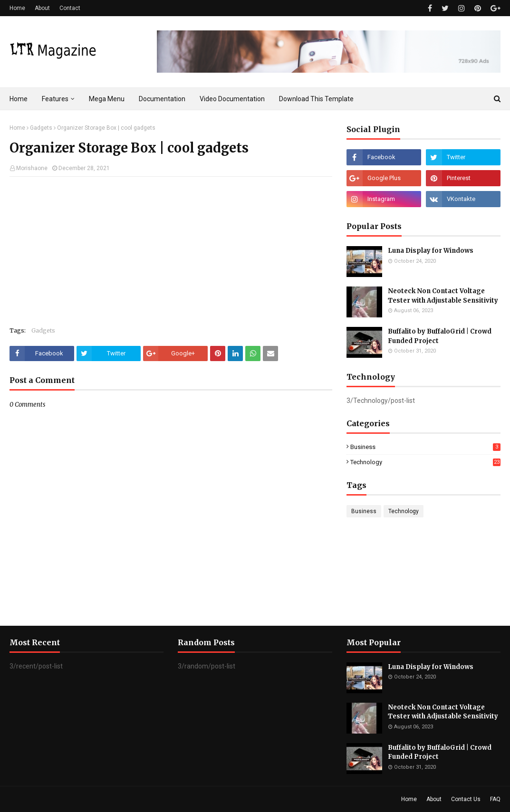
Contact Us (466, 799)
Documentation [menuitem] (162, 99)
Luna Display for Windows (431, 251)
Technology (425, 462)
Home (17, 8)
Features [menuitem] (55, 99)
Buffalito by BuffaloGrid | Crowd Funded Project (440, 336)
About (42, 8)
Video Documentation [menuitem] (232, 99)
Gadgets (41, 128)
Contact (70, 8)
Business (425, 447)
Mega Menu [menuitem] (107, 99)
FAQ (495, 799)
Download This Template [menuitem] (316, 99)
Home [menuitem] (19, 99)
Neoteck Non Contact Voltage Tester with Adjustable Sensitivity (443, 296)
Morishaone (32, 168)
